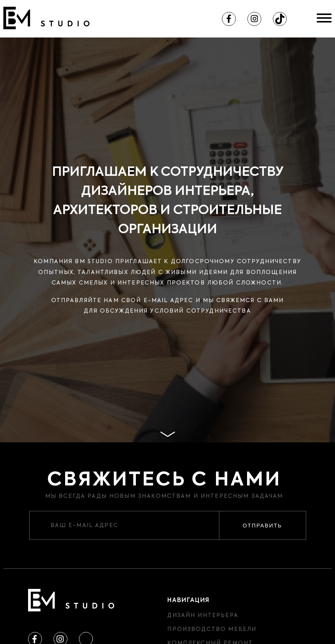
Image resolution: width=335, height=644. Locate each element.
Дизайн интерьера (203, 616)
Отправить (262, 526)
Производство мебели (212, 629)
